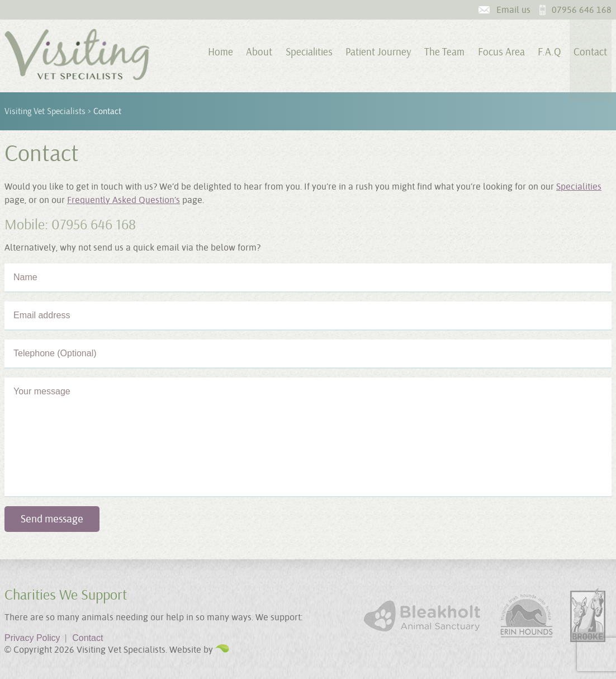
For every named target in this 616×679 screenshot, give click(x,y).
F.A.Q (549, 52)
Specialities (309, 52)
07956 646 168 (582, 10)
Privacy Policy (36, 638)
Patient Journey (378, 52)
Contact (590, 52)
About (259, 52)
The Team (444, 52)
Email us (513, 10)
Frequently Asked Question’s (124, 200)
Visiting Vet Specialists (45, 111)
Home (221, 52)
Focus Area (501, 52)
